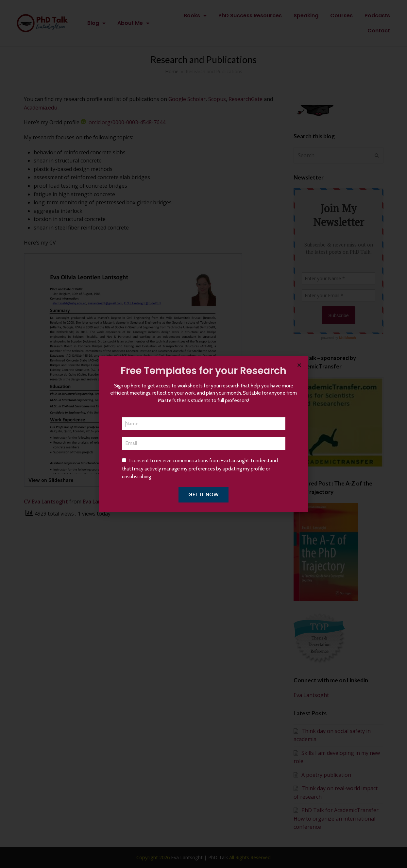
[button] (299, 365)
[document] (204, 434)
